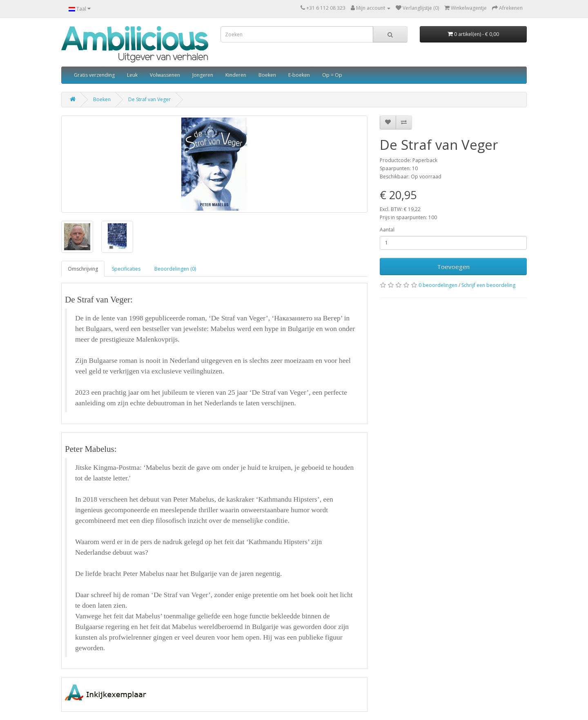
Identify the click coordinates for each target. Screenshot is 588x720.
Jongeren (203, 75)
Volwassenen (165, 75)
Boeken (267, 75)
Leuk (132, 75)
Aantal (387, 230)
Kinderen (236, 75)
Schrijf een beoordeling (488, 285)
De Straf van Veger (149, 99)
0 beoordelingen (438, 285)
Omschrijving (83, 269)
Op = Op (332, 75)
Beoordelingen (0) (175, 269)
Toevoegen (453, 267)
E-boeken (299, 75)
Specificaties (126, 269)
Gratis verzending (94, 75)
